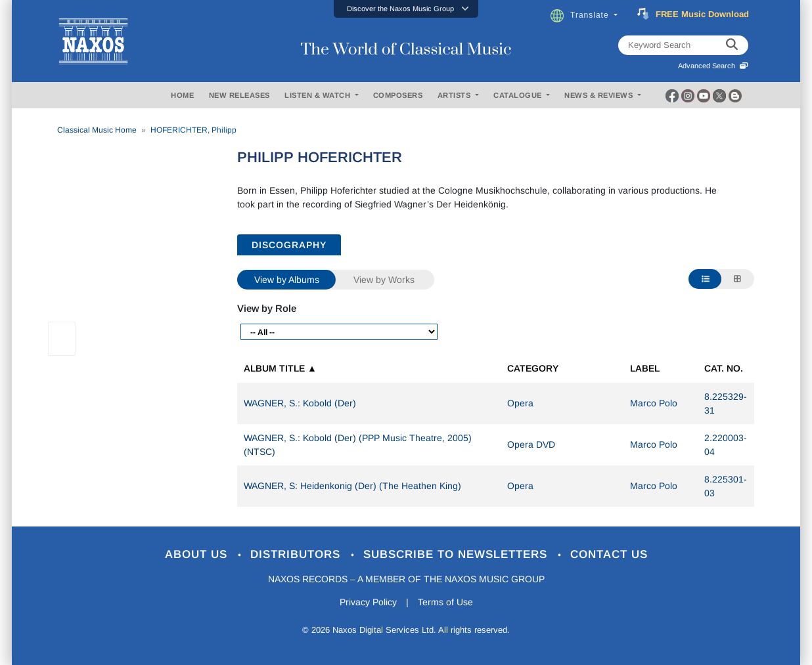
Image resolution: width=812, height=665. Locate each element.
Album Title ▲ (280, 368)
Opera (520, 403)
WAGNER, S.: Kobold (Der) (300, 403)
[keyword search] (732, 45)
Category (533, 368)
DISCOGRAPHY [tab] (289, 245)
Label (645, 368)
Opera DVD (531, 444)
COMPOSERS (398, 95)
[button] (406, 9)
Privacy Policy (368, 602)
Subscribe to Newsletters (457, 554)
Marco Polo (654, 403)
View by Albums (287, 280)
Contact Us (609, 554)
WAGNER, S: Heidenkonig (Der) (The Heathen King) (352, 486)
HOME (182, 95)
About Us (198, 554)
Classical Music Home (97, 130)
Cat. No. (724, 368)
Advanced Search (713, 66)
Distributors (297, 554)
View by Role (267, 308)
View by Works (384, 280)
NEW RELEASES (239, 95)
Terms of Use (445, 602)
